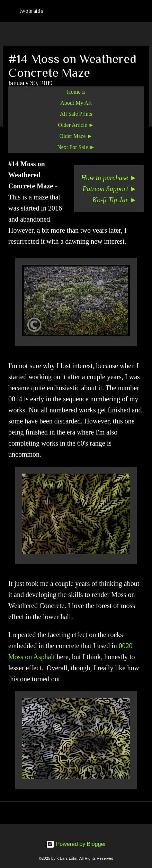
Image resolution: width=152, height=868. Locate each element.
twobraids (31, 11)
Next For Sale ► (76, 147)
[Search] (142, 11)
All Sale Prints (76, 114)
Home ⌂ (76, 92)
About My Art (76, 103)
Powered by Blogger (76, 844)
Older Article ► (76, 125)
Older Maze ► (76, 136)
